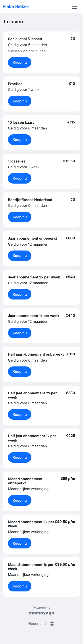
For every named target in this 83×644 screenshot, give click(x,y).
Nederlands (42, 624)
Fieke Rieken (16, 6)
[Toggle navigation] (74, 7)
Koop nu (20, 62)
